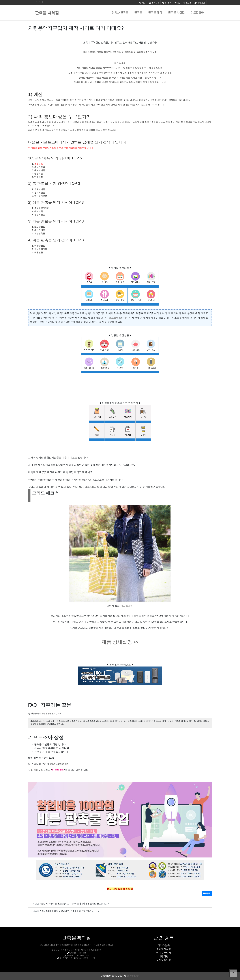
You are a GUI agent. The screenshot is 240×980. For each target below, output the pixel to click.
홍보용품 (39, 164)
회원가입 (200, 3)
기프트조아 (197, 13)
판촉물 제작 (155, 13)
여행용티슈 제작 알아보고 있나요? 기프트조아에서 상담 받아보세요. (70, 904)
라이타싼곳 (164, 945)
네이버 (35, 770)
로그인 (187, 3)
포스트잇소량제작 (119, 318)
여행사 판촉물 (120, 13)
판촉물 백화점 (47, 13)
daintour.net (133, 976)
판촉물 (138, 13)
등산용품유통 (164, 960)
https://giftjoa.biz (59, 764)
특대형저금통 (164, 949)
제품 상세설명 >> (120, 642)
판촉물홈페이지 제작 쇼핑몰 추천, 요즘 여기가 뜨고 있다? (66, 911)
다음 (43, 770)
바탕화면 (164, 956)
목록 (207, 893)
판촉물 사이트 (176, 13)
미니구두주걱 (164, 953)
